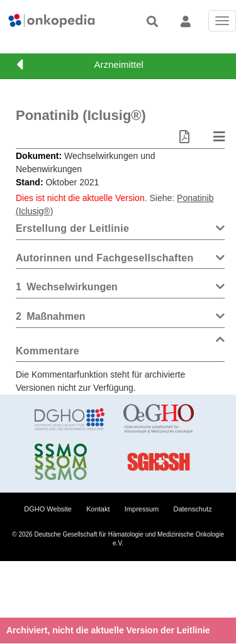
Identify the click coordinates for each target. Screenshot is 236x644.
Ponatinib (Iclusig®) (81, 115)
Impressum (142, 509)
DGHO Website (48, 509)
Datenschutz (193, 509)
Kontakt (98, 509)
